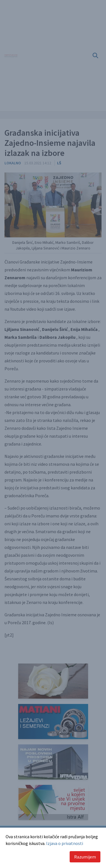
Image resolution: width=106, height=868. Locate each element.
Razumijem (85, 857)
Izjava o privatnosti (65, 843)
